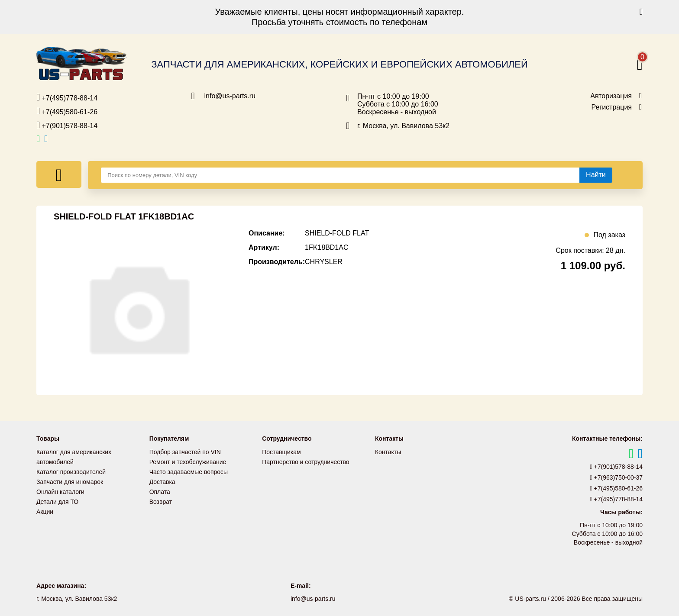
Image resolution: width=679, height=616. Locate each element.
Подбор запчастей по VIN (185, 452)
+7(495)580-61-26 (67, 111)
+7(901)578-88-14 (67, 125)
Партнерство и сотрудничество (306, 461)
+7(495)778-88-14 (67, 97)
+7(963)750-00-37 (617, 477)
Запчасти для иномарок (70, 481)
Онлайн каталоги (60, 490)
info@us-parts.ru (230, 96)
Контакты (388, 452)
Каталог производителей (71, 471)
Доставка (162, 481)
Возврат (161, 500)
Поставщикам (281, 452)
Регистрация (611, 107)
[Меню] (59, 174)
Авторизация (611, 96)
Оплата (160, 490)
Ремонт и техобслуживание (188, 461)
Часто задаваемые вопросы (189, 471)
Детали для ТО (57, 500)
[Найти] (596, 175)
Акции (45, 509)
